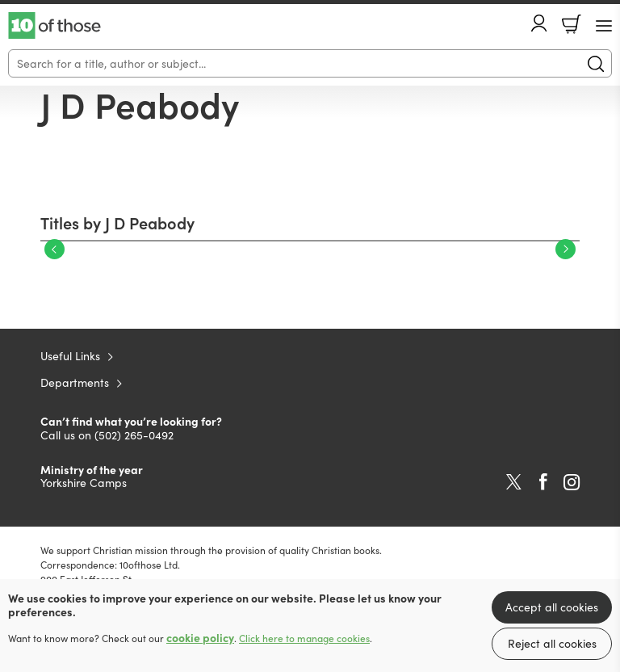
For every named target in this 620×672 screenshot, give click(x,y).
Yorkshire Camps (84, 483)
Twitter (514, 482)
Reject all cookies (552, 643)
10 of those (54, 26)
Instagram (572, 482)
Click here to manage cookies (304, 638)
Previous (54, 249)
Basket (572, 24)
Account (539, 23)
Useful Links (70, 356)
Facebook (543, 482)
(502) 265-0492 (134, 435)
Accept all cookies (552, 607)
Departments (75, 382)
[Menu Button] (604, 26)
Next (566, 249)
